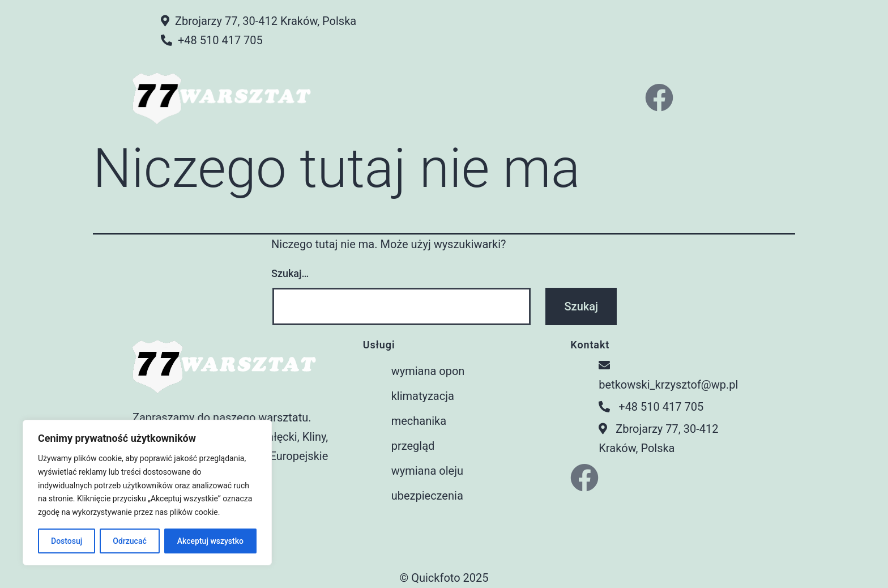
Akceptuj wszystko (210, 541)
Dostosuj (67, 541)
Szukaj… (290, 273)
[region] (147, 493)
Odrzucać (129, 541)
